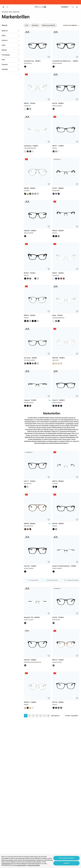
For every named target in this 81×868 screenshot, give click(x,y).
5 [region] (41, 716)
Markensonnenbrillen (49, 25)
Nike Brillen (47, 432)
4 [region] (37, 716)
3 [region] (33, 716)
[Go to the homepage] (41, 7)
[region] (37, 41)
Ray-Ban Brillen (32, 424)
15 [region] (48, 716)
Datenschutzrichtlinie (34, 865)
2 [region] (29, 716)
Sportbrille (28, 422)
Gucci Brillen (66, 426)
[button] (10, 31)
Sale (27, 25)
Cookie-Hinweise (21, 865)
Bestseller (35, 25)
